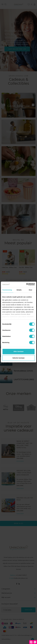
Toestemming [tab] (7, 290)
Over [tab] (31, 290)
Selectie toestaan (18, 358)
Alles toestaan (19, 351)
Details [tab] (19, 290)
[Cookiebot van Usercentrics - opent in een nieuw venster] (26, 284)
